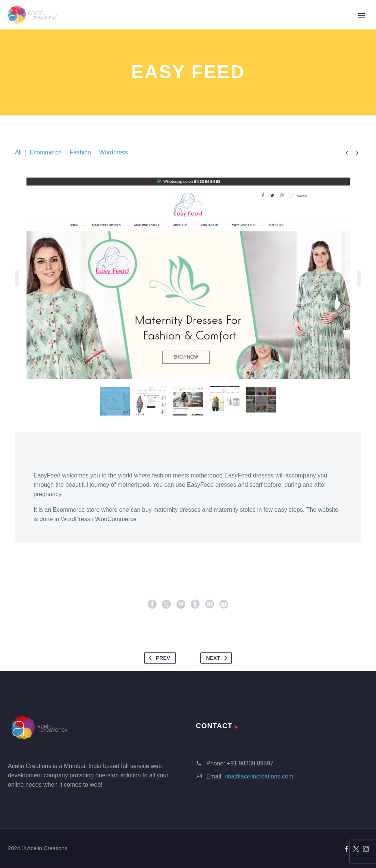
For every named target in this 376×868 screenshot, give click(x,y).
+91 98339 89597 (250, 763)
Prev (158, 658)
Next (218, 658)
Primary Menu (361, 15)
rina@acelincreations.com (259, 776)
